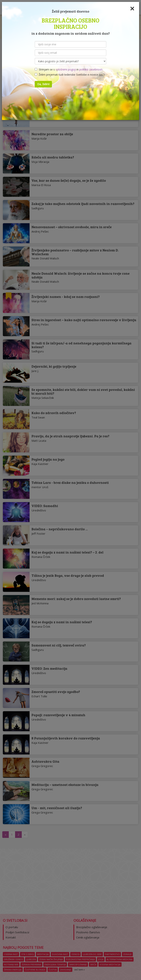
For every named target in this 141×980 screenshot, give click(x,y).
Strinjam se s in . (69, 69)
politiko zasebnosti (91, 69)
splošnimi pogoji (66, 69)
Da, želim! (43, 84)
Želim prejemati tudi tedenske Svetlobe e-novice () (70, 75)
